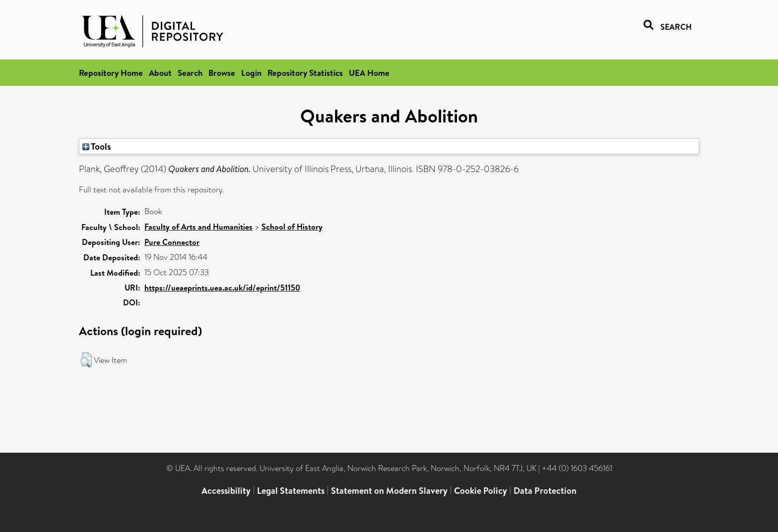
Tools (97, 146)
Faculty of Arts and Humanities (198, 227)
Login (251, 73)
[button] (86, 360)
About (160, 73)
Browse (222, 73)
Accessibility (226, 491)
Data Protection (545, 491)
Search (190, 73)
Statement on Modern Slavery (389, 491)
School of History (292, 227)
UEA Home (369, 73)
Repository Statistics (305, 73)
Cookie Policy (481, 491)
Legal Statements (291, 491)
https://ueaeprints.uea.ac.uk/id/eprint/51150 (222, 288)
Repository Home (111, 73)
